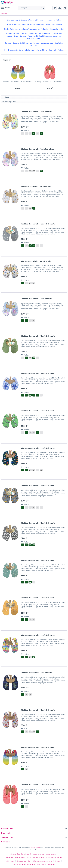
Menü (6, 7)
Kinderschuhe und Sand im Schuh (21, 854)
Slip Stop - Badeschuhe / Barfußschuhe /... (18, 82)
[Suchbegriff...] (31, 8)
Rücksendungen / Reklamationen (42, 861)
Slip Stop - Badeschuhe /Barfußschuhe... (37, 112)
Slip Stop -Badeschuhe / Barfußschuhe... (37, 673)
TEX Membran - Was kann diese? (15, 857)
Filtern (6, 97)
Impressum (52, 864)
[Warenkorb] (65, 8)
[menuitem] (5, 8)
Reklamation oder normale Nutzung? (45, 854)
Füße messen (10, 861)
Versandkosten (35, 847)
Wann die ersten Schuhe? (54, 857)
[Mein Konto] (60, 8)
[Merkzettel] (55, 8)
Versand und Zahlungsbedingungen (24, 864)
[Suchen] (43, 8)
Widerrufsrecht (41, 864)
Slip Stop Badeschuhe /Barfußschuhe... (37, 187)
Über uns (58, 861)
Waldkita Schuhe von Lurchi (35, 857)
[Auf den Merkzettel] (25, 131)
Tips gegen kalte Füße (23, 861)
